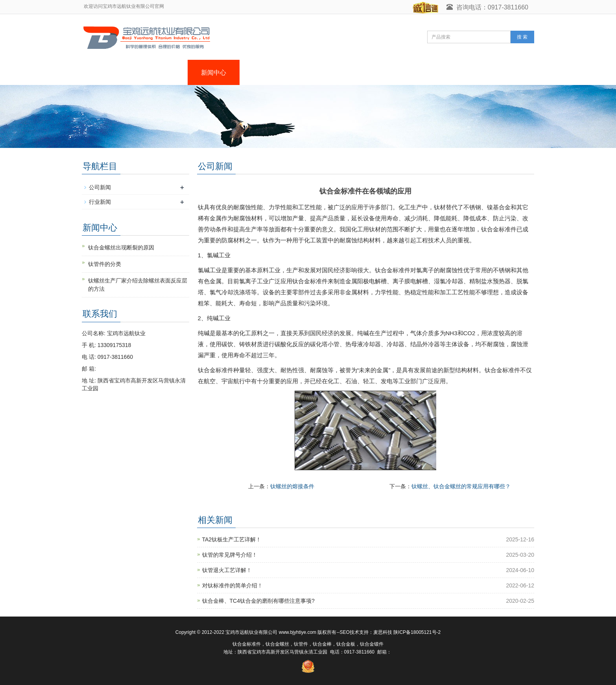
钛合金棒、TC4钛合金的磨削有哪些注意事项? (258, 601)
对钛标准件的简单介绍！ (232, 585)
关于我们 (162, 73)
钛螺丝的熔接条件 (292, 486)
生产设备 (369, 73)
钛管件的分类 (105, 264)
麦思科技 (383, 632)
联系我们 (473, 73)
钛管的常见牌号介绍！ (230, 555)
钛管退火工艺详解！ (227, 570)
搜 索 (522, 37)
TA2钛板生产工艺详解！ (232, 539)
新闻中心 (214, 73)
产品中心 (266, 73)
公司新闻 (100, 187)
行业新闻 (100, 202)
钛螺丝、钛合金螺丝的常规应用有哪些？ (461, 486)
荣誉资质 (317, 73)
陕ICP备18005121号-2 (417, 632)
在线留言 (421, 73)
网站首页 (110, 73)
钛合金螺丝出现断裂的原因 (121, 247)
